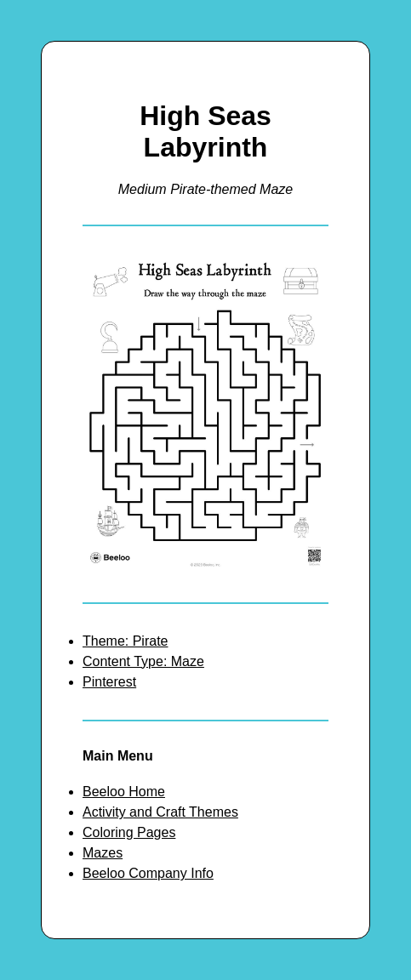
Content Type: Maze (143, 661)
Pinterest (109, 682)
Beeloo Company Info (148, 873)
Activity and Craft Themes (160, 812)
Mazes (103, 853)
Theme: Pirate (125, 641)
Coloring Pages (129, 832)
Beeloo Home (124, 792)
